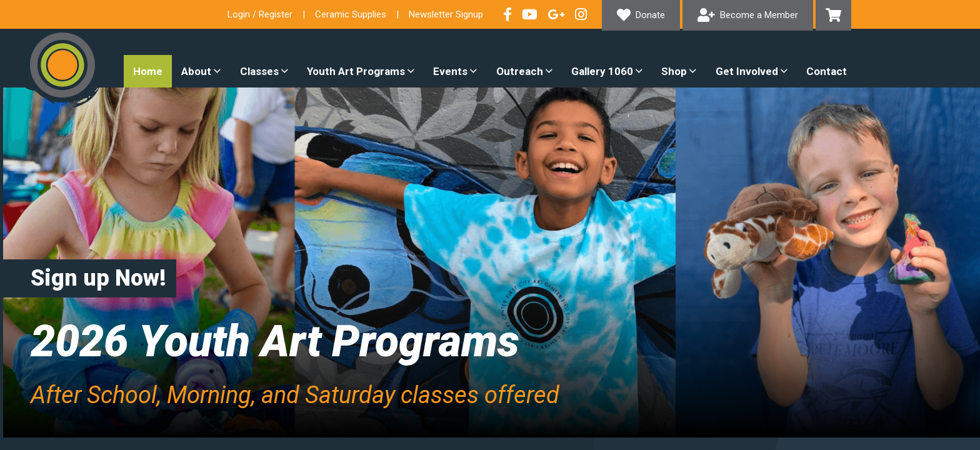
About (196, 71)
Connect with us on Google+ (556, 14)
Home (148, 71)
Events (450, 71)
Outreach (520, 71)
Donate (650, 15)
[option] (490, 262)
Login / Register (260, 14)
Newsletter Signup (446, 14)
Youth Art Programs (356, 71)
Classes (259, 71)
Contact (827, 71)
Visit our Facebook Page (507, 14)
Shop (674, 71)
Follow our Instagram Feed (581, 14)
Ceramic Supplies (351, 14)
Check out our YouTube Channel (530, 14)
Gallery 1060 (602, 71)
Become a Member (759, 15)
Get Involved (747, 71)
